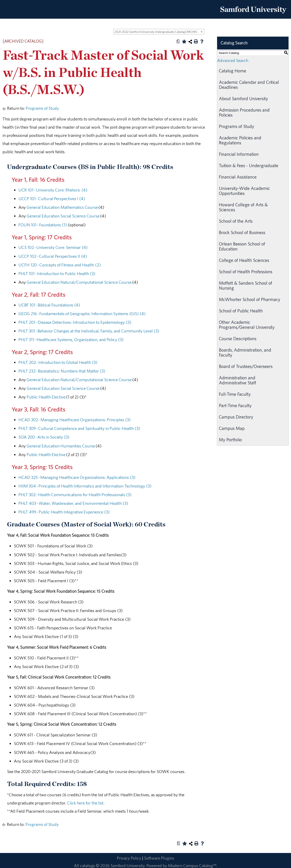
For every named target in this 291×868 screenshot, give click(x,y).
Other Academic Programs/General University (247, 325)
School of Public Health (241, 311)
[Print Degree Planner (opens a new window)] (178, 41)
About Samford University (243, 98)
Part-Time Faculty (235, 405)
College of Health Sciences (244, 260)
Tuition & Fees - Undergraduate (249, 165)
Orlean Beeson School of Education (242, 246)
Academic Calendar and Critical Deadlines (249, 85)
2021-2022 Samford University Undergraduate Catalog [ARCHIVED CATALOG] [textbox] (159, 32)
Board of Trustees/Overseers (246, 366)
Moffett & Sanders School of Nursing (246, 285)
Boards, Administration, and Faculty (245, 352)
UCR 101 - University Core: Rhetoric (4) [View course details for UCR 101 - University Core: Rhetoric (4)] (53, 190)
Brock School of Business (242, 232)
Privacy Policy (129, 858)
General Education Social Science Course (63, 216)
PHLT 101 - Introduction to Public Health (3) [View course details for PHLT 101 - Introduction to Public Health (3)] (57, 273)
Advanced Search (233, 60)
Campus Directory (236, 417)
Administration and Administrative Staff (238, 380)
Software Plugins (159, 858)
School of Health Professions (246, 272)
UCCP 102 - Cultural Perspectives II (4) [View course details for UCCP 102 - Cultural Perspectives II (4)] (53, 256)
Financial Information (239, 154)
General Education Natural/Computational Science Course (79, 282)
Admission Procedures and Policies (244, 112)
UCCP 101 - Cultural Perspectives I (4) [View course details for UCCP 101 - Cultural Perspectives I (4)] (52, 199)
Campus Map (232, 428)
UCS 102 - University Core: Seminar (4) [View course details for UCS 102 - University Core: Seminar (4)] (53, 247)
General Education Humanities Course (61, 446)
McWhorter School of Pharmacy (250, 299)
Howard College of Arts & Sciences (243, 207)
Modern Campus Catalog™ (192, 865)
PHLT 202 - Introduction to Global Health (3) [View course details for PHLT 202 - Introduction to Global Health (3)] (58, 362)
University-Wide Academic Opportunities (244, 191)
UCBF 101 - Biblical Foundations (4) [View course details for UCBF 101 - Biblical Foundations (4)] (49, 305)
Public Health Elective (46, 397)
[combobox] (159, 32)
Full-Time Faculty (235, 394)
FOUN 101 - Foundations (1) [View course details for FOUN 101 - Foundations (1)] (43, 225)
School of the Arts (236, 221)
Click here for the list (85, 803)
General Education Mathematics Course (62, 207)
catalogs (88, 865)
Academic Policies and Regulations (240, 140)
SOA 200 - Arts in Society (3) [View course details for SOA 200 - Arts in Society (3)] (44, 437)
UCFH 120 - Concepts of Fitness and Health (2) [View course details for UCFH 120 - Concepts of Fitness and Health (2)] (60, 265)
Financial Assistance (238, 177)
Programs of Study (42, 108)
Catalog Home (233, 71)
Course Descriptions (238, 338)
